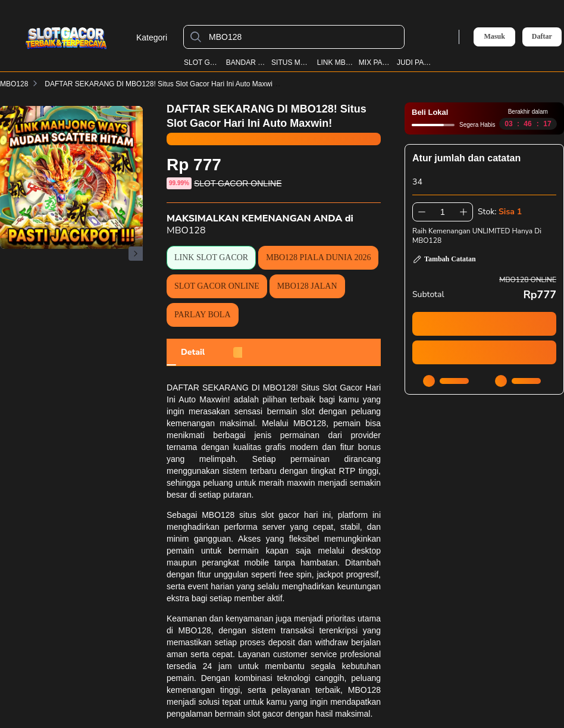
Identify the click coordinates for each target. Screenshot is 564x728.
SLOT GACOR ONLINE (217, 286)
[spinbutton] (443, 212)
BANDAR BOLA (246, 63)
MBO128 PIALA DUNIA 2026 (318, 257)
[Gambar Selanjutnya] (136, 254)
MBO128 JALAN (307, 286)
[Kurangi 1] (422, 212)
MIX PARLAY (375, 63)
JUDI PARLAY (415, 63)
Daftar (542, 37)
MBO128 (14, 84)
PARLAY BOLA (203, 315)
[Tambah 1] (463, 212)
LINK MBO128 (335, 63)
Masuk (494, 36)
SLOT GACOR (202, 63)
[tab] (193, 352)
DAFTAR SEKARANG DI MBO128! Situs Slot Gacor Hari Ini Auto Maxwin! (169, 84)
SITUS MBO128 (292, 63)
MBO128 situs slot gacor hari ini (266, 515)
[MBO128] (303, 37)
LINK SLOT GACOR (211, 257)
